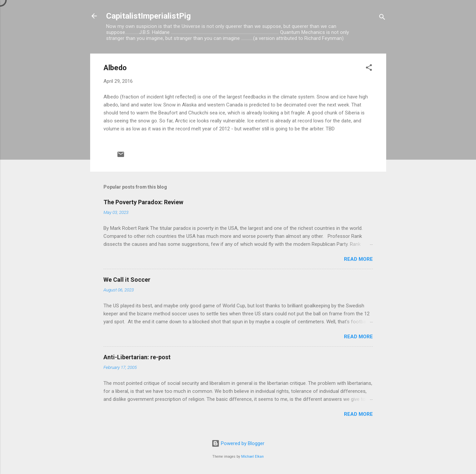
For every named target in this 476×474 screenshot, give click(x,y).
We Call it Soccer (127, 280)
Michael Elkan (252, 457)
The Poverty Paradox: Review (143, 202)
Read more (358, 259)
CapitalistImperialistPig (149, 16)
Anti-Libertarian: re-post (137, 357)
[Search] (382, 18)
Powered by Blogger (238, 443)
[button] (369, 69)
